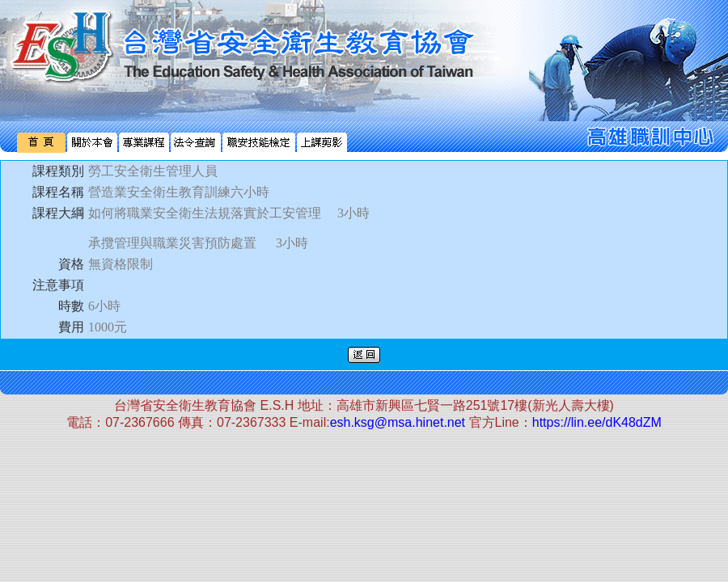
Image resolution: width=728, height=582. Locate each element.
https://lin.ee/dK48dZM (597, 422)
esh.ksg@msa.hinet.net (398, 422)
